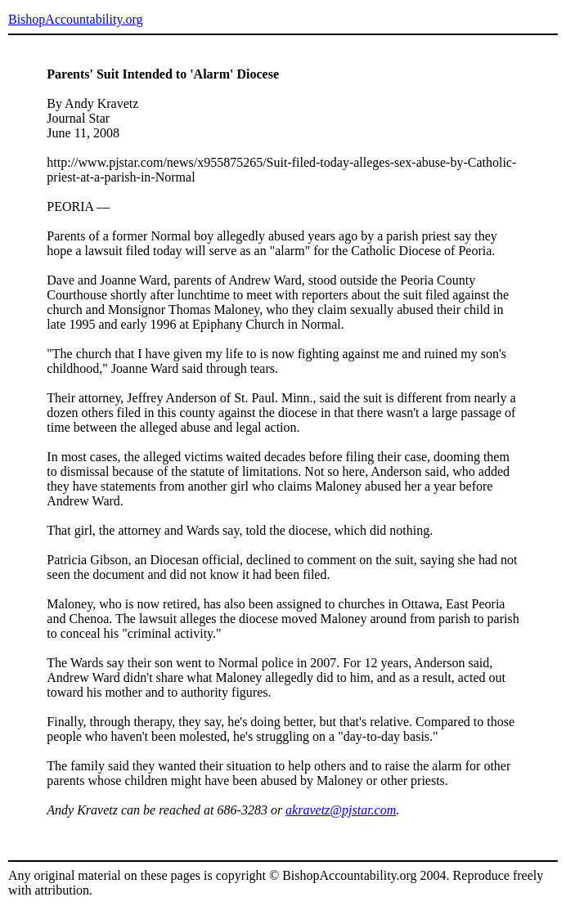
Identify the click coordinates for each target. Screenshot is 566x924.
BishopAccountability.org (75, 19)
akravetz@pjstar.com (341, 810)
